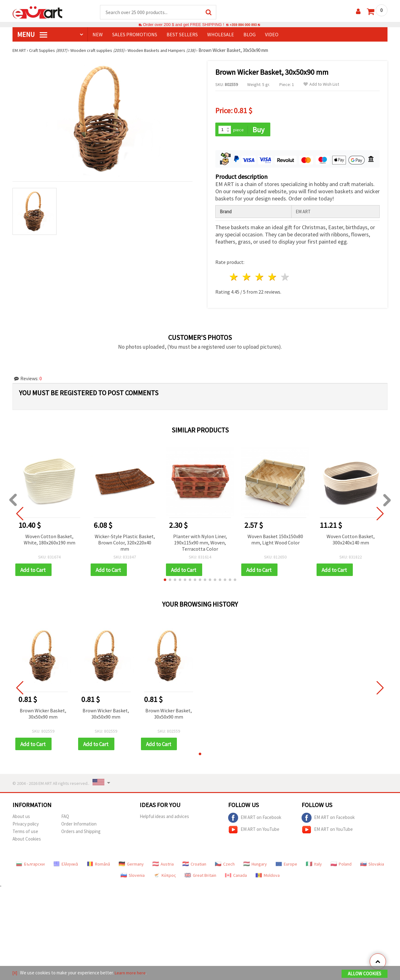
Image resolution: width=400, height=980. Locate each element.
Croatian (194, 866)
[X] (15, 973)
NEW (98, 35)
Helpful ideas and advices (164, 818)
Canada (236, 877)
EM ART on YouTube (254, 831)
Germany (131, 866)
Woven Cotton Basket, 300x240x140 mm (351, 540)
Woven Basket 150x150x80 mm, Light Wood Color (275, 540)
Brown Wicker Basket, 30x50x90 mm (43, 715)
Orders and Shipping (81, 833)
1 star (234, 278)
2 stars (247, 278)
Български (30, 866)
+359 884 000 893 (243, 25)
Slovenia (133, 877)
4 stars (272, 278)
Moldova (268, 877)
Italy (314, 866)
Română (98, 866)
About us (21, 818)
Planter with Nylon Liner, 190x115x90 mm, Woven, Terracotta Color (200, 543)
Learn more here (131, 973)
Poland (341, 866)
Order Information (79, 826)
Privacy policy (26, 826)
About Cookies (27, 841)
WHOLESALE (221, 35)
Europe (286, 866)
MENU (32, 35)
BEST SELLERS (182, 35)
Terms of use (25, 833)
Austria (163, 866)
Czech (225, 866)
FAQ (65, 818)
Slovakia (372, 866)
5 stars (285, 278)
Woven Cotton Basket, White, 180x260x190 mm (50, 540)
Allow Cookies (365, 974)
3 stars (260, 278)
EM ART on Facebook (255, 820)
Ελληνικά (66, 866)
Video (272, 35)
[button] (165, 581)
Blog (250, 35)
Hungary (255, 866)
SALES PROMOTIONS (135, 35)
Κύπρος (165, 877)
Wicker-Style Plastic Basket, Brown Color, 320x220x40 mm (125, 543)
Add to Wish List (321, 85)
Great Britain (200, 877)
